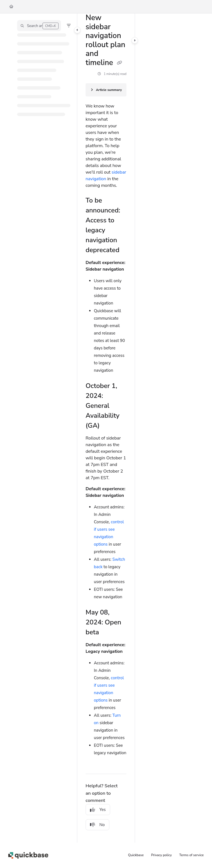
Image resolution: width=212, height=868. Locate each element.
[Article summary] (106, 90)
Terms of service (191, 855)
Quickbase (136, 855)
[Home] (11, 7)
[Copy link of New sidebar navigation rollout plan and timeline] (120, 63)
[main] (106, 428)
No (97, 825)
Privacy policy (162, 855)
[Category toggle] (77, 30)
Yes (98, 810)
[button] (39, 26)
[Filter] (69, 26)
